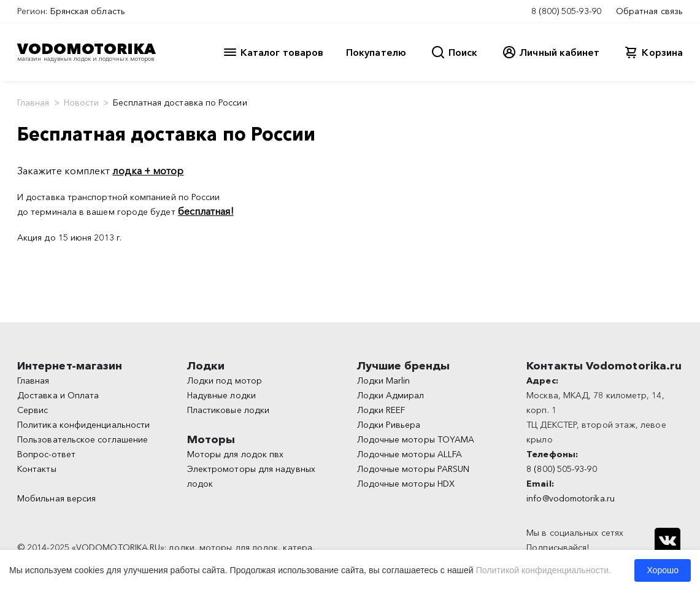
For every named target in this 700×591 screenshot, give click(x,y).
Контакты (37, 469)
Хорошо (663, 570)
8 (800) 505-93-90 (566, 11)
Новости (82, 102)
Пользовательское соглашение (83, 439)
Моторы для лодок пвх (236, 454)
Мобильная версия (56, 498)
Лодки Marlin (384, 380)
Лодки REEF (381, 410)
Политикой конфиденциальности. (544, 570)
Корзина (662, 52)
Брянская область (88, 11)
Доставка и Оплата (58, 395)
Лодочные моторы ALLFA (410, 454)
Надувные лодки (221, 395)
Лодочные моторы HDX (406, 484)
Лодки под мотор (225, 380)
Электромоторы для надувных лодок (251, 476)
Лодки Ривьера (389, 425)
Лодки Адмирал (391, 395)
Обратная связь (649, 11)
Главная (33, 102)
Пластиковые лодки (228, 410)
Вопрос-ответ (46, 454)
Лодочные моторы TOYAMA (416, 439)
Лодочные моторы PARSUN (413, 469)
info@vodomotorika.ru (571, 498)
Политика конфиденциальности (83, 425)
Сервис (33, 410)
